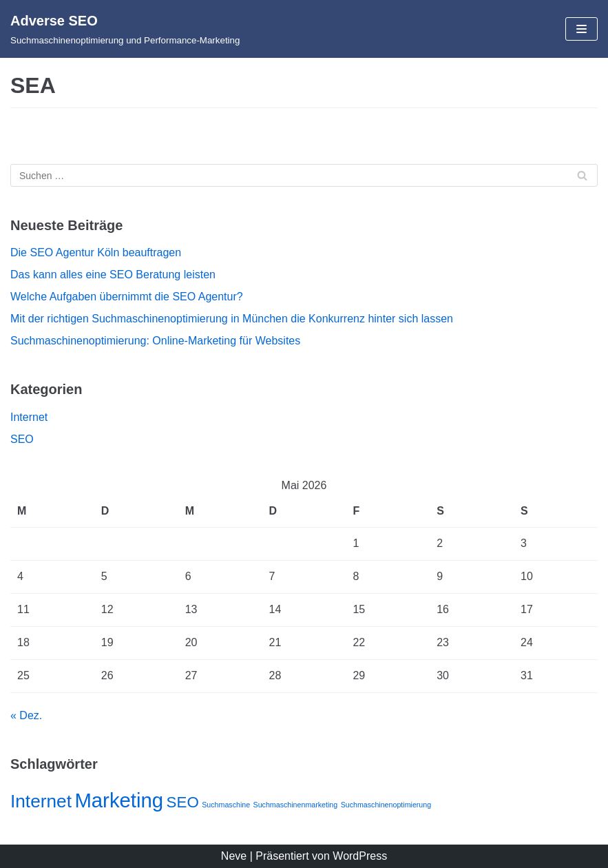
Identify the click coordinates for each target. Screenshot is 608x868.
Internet (29, 417)
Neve (234, 856)
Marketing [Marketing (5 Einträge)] (119, 800)
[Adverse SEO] (125, 29)
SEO (22, 439)
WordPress (360, 856)
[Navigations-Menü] (581, 29)
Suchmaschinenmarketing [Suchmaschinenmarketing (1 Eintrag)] (296, 805)
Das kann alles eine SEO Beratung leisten (113, 275)
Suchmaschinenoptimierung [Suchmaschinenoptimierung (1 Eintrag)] (386, 805)
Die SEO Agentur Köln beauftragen (96, 252)
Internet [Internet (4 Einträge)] (41, 801)
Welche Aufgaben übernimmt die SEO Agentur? (127, 297)
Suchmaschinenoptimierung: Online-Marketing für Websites (155, 341)
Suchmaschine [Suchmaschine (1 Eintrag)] (226, 805)
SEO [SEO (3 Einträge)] (183, 802)
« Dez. (26, 715)
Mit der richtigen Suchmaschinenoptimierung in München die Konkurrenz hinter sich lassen (232, 319)
